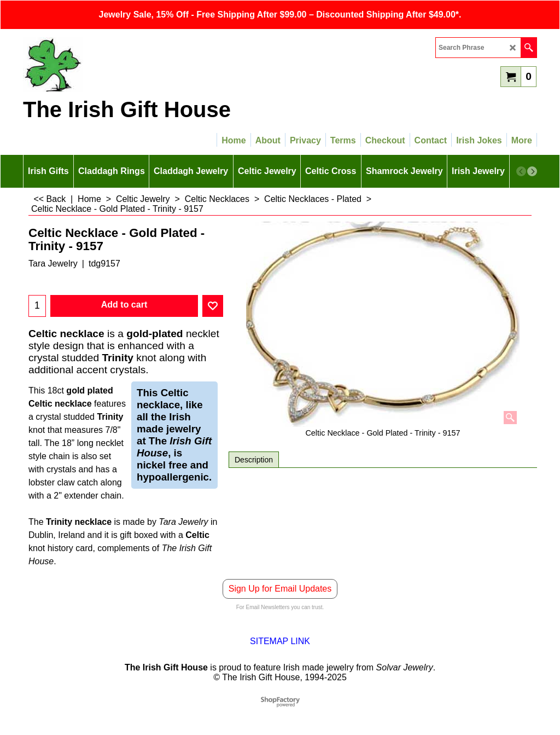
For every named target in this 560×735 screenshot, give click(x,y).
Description (254, 460)
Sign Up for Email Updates (280, 589)
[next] (532, 171)
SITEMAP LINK (280, 641)
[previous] (521, 171)
